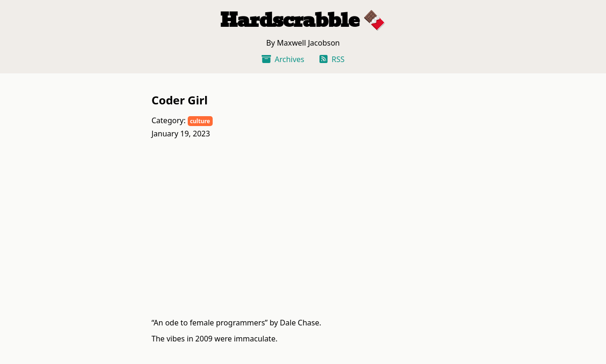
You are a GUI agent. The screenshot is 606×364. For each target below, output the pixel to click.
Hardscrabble (290, 20)
